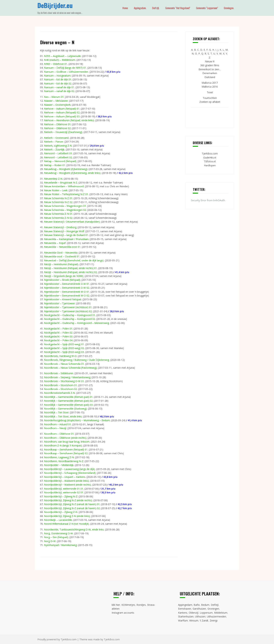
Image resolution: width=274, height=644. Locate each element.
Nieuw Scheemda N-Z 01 (58, 198)
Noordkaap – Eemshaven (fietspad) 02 (66, 453)
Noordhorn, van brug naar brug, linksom (67, 442)
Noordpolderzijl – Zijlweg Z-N (61, 512)
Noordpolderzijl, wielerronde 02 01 (64, 492)
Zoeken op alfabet (210, 102)
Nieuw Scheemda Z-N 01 (58, 214)
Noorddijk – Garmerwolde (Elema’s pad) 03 (68, 405)
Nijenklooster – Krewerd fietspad (63, 299)
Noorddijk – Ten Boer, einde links (63, 416)
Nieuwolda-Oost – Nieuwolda (61, 253)
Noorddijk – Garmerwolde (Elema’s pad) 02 (68, 401)
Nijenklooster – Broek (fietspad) (62, 280)
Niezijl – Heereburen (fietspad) (61, 264)
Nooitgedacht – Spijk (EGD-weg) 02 (64, 348)
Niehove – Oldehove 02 (57, 128)
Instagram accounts (123, 613)
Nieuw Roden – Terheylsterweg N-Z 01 (66, 194)
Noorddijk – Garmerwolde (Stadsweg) (65, 409)
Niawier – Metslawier (56, 101)
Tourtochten (210, 98)
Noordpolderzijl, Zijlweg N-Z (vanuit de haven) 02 (72, 508)
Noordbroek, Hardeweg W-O (60, 356)
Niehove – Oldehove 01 (57, 124)
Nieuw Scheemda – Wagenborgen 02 (65, 210)
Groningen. (229, 8)
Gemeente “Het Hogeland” (178, 8)
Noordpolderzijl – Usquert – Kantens (65, 477)
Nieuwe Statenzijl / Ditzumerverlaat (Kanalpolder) (72, 222)
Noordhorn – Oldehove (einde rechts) (65, 438)
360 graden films (210, 65)
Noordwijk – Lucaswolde (58, 520)
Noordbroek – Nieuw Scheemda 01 (64, 364)
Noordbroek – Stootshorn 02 (60, 389)
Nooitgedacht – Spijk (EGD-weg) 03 (64, 352)
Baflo (197, 605)
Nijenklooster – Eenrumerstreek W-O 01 (67, 292)
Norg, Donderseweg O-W (58, 533)
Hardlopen (210, 165)
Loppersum (206, 613)
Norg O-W (50, 541)
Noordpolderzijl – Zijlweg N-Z (61, 496)
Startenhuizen (186, 616)
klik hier (116, 605)
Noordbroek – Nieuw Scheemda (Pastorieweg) (70, 368)
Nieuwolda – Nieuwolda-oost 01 (62, 247)
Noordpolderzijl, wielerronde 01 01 (64, 489)
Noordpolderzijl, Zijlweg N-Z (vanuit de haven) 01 (72, 504)
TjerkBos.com (210, 153)
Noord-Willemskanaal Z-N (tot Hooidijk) (66, 524)
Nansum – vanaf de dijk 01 (59, 87)
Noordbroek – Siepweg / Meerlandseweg (67, 377)
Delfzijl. (156, 8)
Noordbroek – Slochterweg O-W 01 (64, 381)
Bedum (205, 605)
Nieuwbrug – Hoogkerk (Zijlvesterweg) (66, 169)
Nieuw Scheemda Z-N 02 (58, 218)
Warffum (183, 621)
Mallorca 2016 (210, 87)
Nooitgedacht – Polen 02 (58, 333)
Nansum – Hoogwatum (57, 76)
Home (125, 8)
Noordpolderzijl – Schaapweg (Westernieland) (70, 473)
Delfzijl (215, 605)
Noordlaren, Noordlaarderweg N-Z (64, 461)
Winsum (194, 621)
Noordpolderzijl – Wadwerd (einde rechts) (68, 485)
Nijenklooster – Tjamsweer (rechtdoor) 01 (68, 307)
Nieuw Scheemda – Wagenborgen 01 (65, 206)
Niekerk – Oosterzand (56, 138)
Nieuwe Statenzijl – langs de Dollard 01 (66, 235)
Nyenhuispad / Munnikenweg (60, 545)
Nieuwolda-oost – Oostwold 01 (62, 256)
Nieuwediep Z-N (53, 179)
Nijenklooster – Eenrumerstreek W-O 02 (67, 296)
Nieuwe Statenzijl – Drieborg (60, 227)
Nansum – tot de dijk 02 (58, 83)
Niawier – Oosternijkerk (57, 105)
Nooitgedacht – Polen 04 (58, 340)
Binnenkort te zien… (210, 69)
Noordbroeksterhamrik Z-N (60, 393)
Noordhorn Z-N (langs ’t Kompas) (63, 445)
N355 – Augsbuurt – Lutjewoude (62, 56)
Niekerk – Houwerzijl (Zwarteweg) (63, 132)
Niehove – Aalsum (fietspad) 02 (62, 112)
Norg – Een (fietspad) (56, 537)
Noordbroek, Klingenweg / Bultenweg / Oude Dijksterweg (77, 360)
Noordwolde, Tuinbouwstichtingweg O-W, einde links (74, 529)
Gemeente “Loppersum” (207, 8)
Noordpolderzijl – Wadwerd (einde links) (66, 481)
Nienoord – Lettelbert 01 (58, 153)
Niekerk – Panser (54, 142)
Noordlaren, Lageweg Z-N (59, 457)
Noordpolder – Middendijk (59, 465)
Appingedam (185, 605)
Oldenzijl (194, 613)
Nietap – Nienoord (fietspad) (60, 161)
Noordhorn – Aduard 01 (57, 424)
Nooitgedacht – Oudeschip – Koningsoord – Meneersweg (77, 323)
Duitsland (210, 77)
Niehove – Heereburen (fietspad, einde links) (69, 120)
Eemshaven (185, 609)
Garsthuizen (199, 609)
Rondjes (141, 605)
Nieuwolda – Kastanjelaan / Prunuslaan (66, 239)
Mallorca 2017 (210, 83)
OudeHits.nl (210, 158)
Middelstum (221, 613)
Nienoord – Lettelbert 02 (58, 157)
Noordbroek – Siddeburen (59, 373)
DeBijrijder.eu (55, 5)
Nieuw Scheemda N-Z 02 (58, 202)
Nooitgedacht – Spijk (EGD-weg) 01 (64, 344)
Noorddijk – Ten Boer (56, 412)
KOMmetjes (128, 605)
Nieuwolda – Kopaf (55, 243)
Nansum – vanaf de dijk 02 (59, 91)
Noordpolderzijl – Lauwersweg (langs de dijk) (69, 469)
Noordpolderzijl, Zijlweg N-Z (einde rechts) (68, 500)
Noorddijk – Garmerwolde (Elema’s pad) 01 (68, 397)
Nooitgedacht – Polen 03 (58, 336)
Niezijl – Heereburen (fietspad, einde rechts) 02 (71, 272)
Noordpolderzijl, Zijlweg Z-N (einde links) (67, 516)
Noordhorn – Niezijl (55, 428)
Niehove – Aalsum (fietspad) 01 (62, 109)
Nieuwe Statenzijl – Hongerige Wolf (64, 231)
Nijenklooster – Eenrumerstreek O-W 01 (67, 284)
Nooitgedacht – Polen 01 (58, 329)
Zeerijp (214, 621)
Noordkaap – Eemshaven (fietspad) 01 (66, 449)
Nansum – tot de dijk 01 (58, 79)
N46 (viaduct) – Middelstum (60, 60)
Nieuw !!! (210, 61)
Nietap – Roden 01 (55, 165)
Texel (210, 92)
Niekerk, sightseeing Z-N (58, 146)
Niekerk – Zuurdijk (54, 149)
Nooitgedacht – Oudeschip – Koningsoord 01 (70, 315)
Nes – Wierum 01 (54, 97)
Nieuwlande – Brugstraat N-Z (61, 182)
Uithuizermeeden (217, 616)
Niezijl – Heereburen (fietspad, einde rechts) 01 (71, 268)
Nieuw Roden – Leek (56, 190)
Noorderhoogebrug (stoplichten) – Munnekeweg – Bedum (77, 420)
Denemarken (210, 73)
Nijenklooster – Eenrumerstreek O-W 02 (67, 288)
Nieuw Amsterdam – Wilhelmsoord (64, 186)
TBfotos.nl (210, 161)
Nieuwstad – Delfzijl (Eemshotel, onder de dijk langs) (74, 260)
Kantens (183, 613)
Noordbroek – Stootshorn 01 (60, 385)
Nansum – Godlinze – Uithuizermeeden (66, 72)
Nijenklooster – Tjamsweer (59, 303)
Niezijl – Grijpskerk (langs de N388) (64, 276)
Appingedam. (140, 8)
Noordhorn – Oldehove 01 (59, 434)
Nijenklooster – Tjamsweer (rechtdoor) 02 (68, 311)
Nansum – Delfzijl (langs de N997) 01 (65, 68)
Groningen (213, 609)
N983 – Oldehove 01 (56, 64)
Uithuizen (200, 616)
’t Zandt (204, 621)
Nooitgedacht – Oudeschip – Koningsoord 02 (70, 319)
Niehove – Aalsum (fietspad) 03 (62, 116)
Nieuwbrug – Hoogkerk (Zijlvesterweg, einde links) (72, 173)
